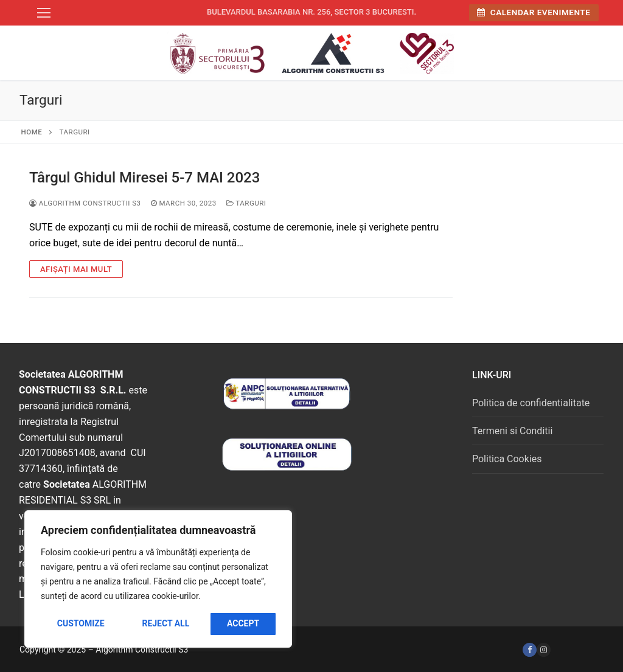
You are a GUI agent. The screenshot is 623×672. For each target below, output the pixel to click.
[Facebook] (530, 650)
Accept (243, 623)
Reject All (165, 623)
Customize (81, 623)
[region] (158, 579)
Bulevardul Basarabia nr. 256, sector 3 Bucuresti (311, 12)
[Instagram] (544, 650)
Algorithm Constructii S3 (85, 203)
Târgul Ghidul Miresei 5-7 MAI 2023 (144, 178)
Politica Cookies (507, 459)
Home (32, 132)
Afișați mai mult (76, 269)
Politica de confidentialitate (531, 403)
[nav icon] (44, 13)
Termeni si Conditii (512, 431)
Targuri (246, 203)
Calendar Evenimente (534, 12)
